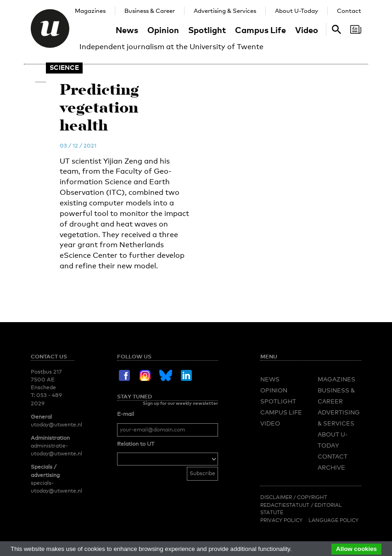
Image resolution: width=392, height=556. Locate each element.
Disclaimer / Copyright (294, 497)
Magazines (90, 11)
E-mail (126, 414)
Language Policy (333, 520)
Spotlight (207, 30)
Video (307, 30)
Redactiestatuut (286, 505)
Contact (349, 11)
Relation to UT (136, 444)
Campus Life (260, 30)
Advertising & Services (225, 11)
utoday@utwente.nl (56, 425)
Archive (331, 467)
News (127, 30)
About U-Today (297, 11)
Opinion (163, 30)
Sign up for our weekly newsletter (180, 403)
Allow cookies (356, 549)
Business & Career (150, 11)
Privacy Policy (281, 520)
